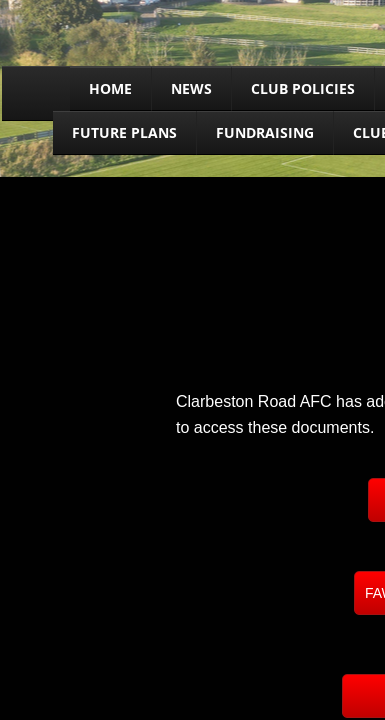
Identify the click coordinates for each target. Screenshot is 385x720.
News (191, 88)
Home (110, 88)
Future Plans (124, 132)
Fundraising (265, 132)
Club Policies (303, 88)
